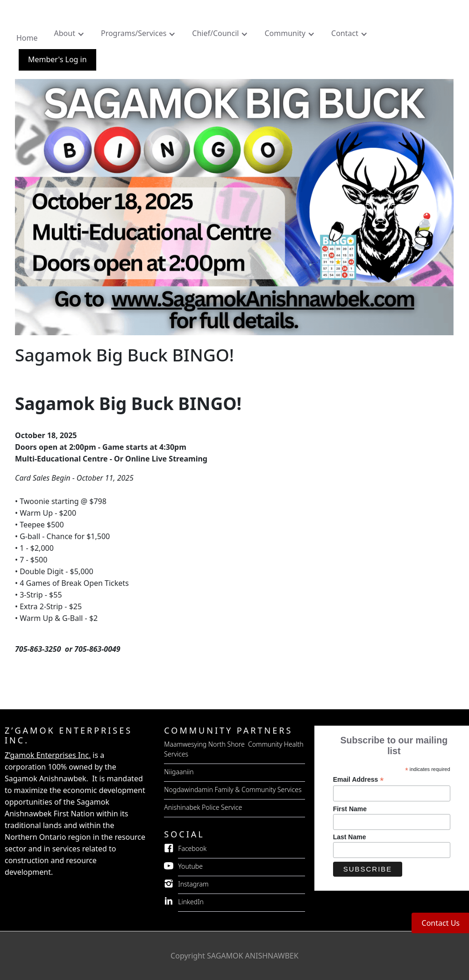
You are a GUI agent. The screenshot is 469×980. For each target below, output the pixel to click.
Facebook (192, 848)
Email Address (359, 780)
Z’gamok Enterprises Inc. (48, 755)
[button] (71, 36)
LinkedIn (191, 902)
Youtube (190, 866)
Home (27, 38)
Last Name (350, 837)
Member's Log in (57, 59)
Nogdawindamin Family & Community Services (233, 789)
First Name (350, 809)
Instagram (193, 884)
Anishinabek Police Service (203, 807)
